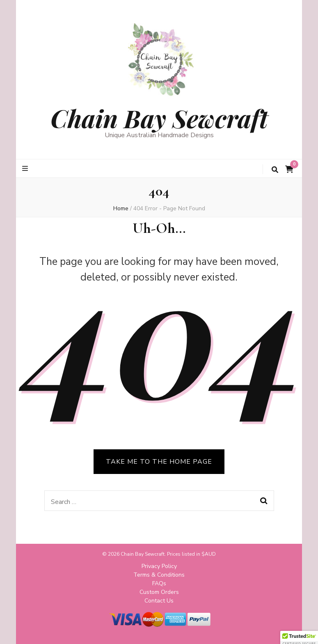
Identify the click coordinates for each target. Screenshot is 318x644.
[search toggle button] (275, 170)
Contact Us (159, 601)
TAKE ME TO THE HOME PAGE (159, 462)
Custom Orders (159, 592)
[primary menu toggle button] (26, 169)
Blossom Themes (165, 631)
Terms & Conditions (159, 575)
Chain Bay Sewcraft (159, 118)
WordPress (238, 631)
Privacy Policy (159, 566)
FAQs (159, 583)
